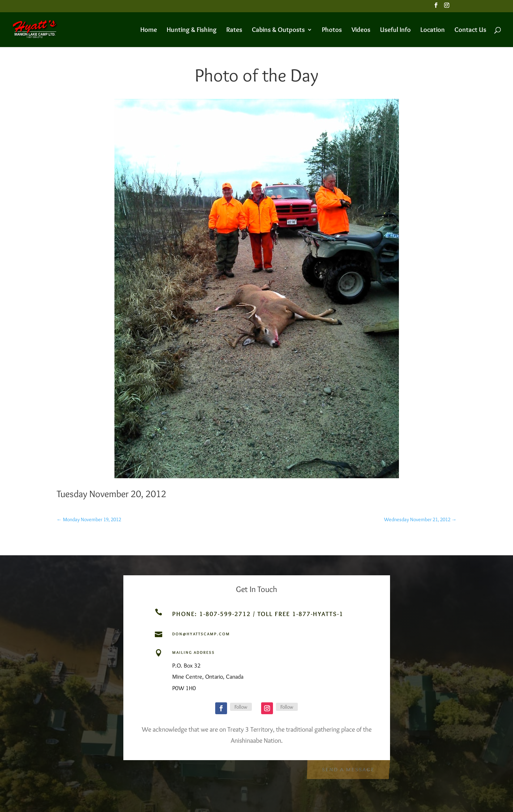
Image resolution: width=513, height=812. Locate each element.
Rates (234, 30)
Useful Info (395, 30)
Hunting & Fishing (192, 30)
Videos (361, 30)
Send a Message (348, 769)
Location (433, 30)
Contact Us (470, 30)
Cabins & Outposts (278, 30)
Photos (332, 30)
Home (149, 30)
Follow (241, 707)
